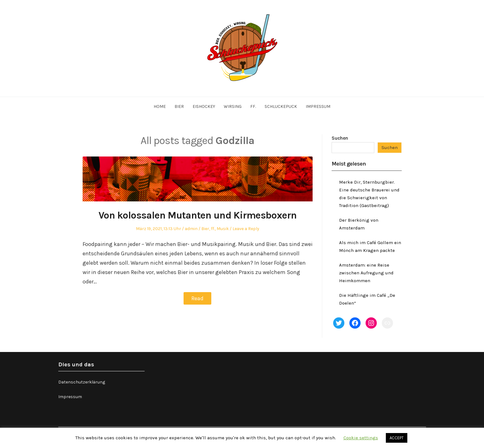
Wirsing (233, 106)
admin (191, 229)
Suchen (340, 138)
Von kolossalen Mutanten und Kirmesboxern (198, 215)
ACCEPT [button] (397, 438)
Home (160, 106)
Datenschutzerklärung (82, 382)
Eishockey (204, 106)
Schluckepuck (281, 106)
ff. (253, 106)
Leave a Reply (246, 229)
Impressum (318, 106)
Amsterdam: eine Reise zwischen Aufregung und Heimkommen (366, 273)
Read (197, 298)
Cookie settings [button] (361, 438)
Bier (179, 106)
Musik (223, 229)
